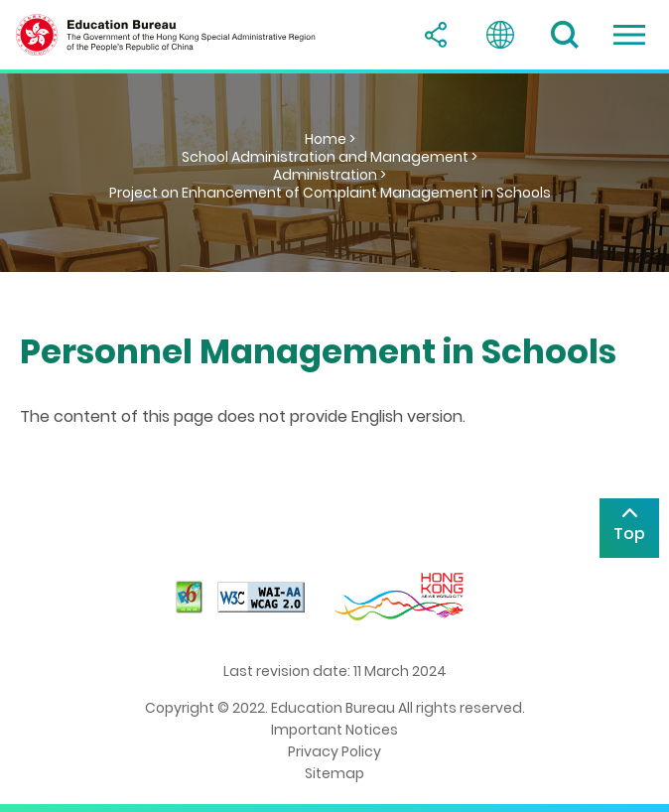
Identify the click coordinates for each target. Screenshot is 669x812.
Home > (330, 139)
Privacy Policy (334, 751)
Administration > (330, 175)
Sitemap (334, 773)
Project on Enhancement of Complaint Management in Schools (330, 193)
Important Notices (334, 730)
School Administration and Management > (330, 157)
